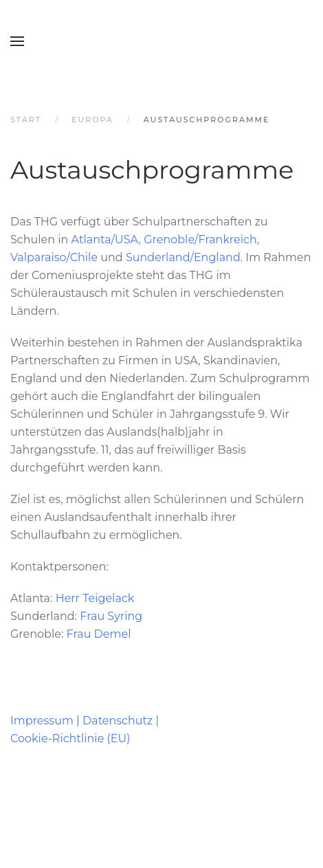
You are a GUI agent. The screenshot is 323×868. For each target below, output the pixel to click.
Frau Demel (99, 634)
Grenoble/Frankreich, (203, 240)
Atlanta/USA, (106, 240)
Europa (92, 120)
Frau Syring (111, 616)
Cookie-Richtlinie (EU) (70, 738)
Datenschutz (118, 721)
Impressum (42, 721)
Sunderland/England (183, 257)
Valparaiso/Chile (54, 257)
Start (26, 120)
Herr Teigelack (95, 598)
